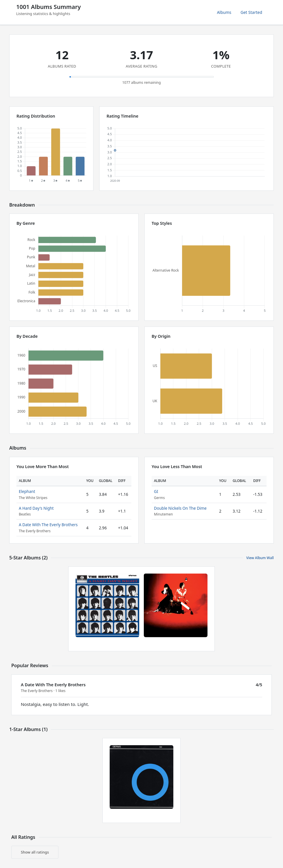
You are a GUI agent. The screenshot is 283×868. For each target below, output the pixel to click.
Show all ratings (35, 852)
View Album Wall (260, 558)
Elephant (27, 491)
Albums (224, 12)
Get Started (251, 12)
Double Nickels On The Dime (180, 508)
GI (156, 491)
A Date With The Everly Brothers (48, 525)
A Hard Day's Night (36, 508)
